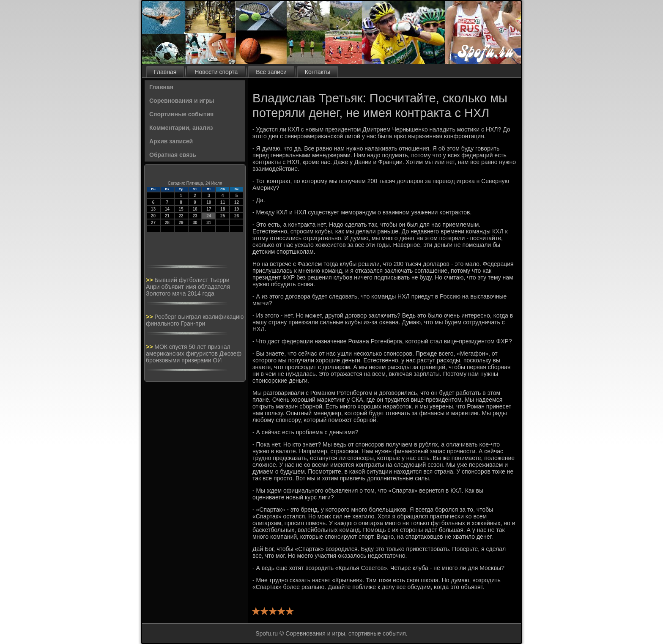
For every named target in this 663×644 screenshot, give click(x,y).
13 (153, 209)
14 (167, 209)
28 (167, 223)
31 (209, 223)
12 (237, 202)
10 (209, 202)
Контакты (318, 72)
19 (237, 209)
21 (167, 216)
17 (209, 209)
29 (181, 223)
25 (223, 216)
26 (237, 216)
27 (153, 223)
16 (195, 209)
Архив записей (171, 141)
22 (181, 216)
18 (223, 209)
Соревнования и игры (182, 101)
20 (153, 216)
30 (195, 223)
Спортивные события (181, 114)
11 (223, 202)
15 (181, 209)
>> (150, 280)
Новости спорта (216, 72)
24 (209, 216)
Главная (165, 72)
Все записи (271, 72)
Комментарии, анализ (181, 128)
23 (195, 216)
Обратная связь (173, 155)
